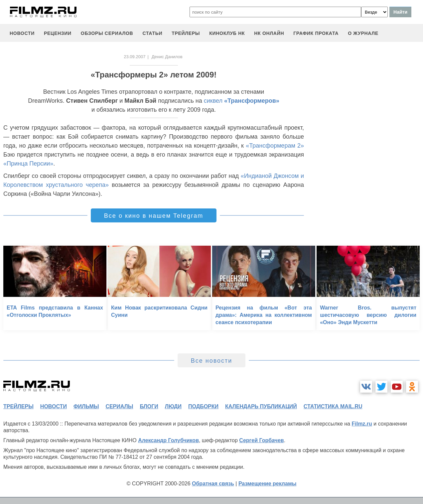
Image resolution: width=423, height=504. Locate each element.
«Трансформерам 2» (275, 146)
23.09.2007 (135, 57)
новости (22, 33)
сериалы (119, 406)
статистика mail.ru (333, 406)
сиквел (242, 101)
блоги (149, 406)
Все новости (212, 361)
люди (173, 406)
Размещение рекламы (268, 484)
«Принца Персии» (28, 164)
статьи (152, 33)
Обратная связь (213, 484)
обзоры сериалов (107, 33)
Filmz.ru (362, 424)
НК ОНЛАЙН (269, 33)
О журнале (363, 33)
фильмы (86, 406)
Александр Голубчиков (168, 440)
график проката (316, 33)
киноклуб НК (227, 33)
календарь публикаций (261, 406)
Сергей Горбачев (261, 440)
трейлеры (186, 33)
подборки (203, 406)
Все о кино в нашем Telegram (154, 216)
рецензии (58, 33)
